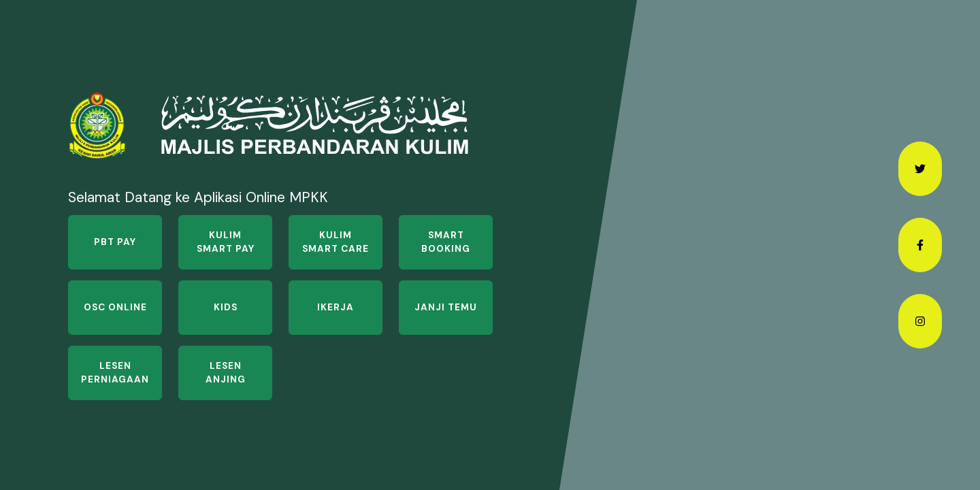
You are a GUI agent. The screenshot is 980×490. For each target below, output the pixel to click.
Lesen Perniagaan (115, 373)
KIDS (226, 307)
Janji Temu (446, 307)
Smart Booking (446, 242)
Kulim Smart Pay (226, 242)
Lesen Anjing (226, 373)
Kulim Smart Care (336, 242)
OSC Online (115, 307)
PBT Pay (115, 242)
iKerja (336, 307)
